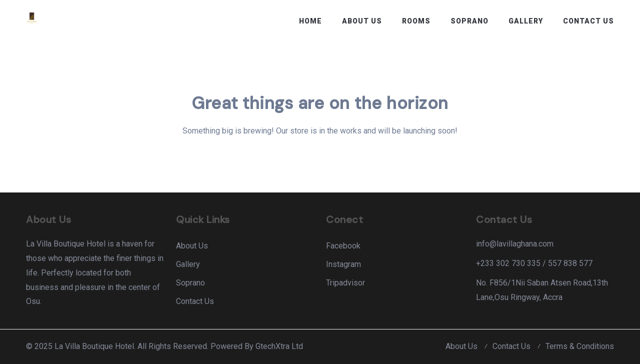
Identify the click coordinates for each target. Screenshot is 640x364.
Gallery (526, 21)
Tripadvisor (345, 283)
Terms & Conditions (580, 346)
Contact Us (588, 21)
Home (310, 21)
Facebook (343, 246)
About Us (362, 21)
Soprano (469, 21)
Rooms (416, 21)
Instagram (343, 264)
